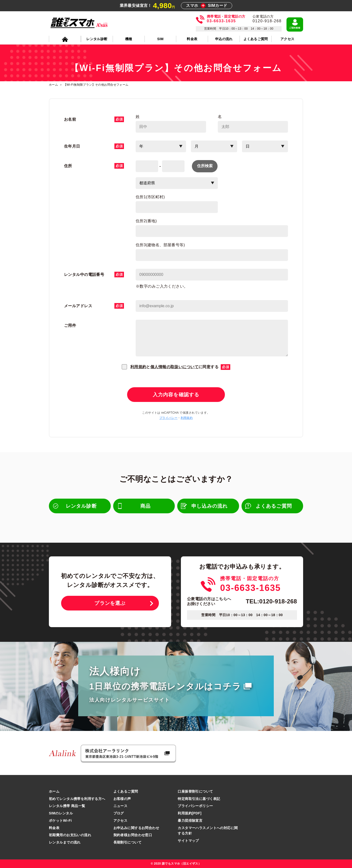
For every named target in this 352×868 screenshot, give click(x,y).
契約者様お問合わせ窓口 (133, 835)
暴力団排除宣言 (190, 821)
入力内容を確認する (176, 395)
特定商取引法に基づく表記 (199, 799)
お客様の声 (122, 799)
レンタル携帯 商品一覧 (67, 806)
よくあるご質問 (126, 791)
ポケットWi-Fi (60, 821)
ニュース (121, 806)
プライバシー (169, 418)
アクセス (121, 821)
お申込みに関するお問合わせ (136, 828)
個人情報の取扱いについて (174, 367)
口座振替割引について (195, 791)
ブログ (119, 813)
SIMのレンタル (61, 813)
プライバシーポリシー (195, 806)
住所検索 (205, 166)
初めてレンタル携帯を (77, 799)
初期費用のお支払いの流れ (70, 835)
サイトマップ (188, 841)
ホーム (54, 791)
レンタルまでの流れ (65, 842)
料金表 (54, 828)
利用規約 (138, 367)
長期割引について (127, 842)
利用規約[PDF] (190, 813)
